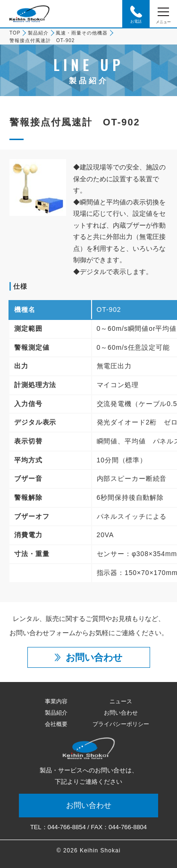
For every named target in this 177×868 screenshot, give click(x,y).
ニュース (121, 701)
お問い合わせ (121, 713)
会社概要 (56, 724)
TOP (15, 33)
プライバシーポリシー (121, 724)
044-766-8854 (67, 827)
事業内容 (56, 701)
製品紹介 (38, 33)
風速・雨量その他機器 (82, 33)
